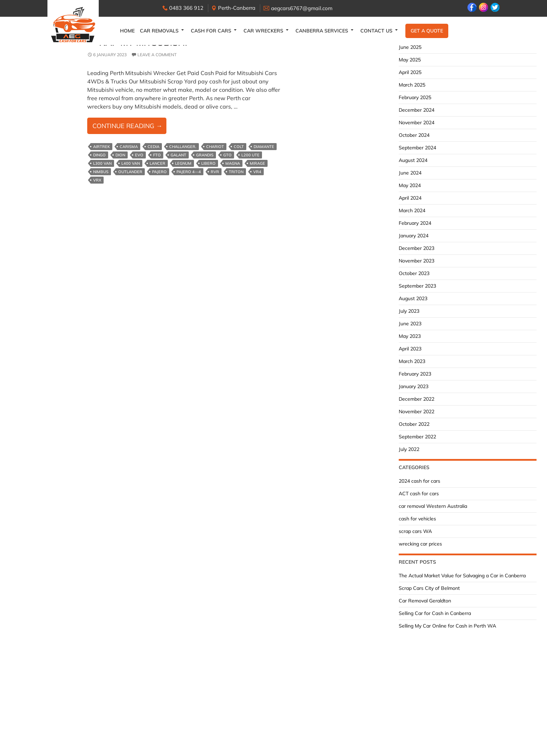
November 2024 (417, 123)
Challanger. (183, 147)
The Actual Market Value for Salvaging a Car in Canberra (462, 576)
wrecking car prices (420, 544)
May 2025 (410, 60)
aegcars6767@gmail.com (302, 8)
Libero (208, 163)
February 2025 (415, 97)
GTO (227, 155)
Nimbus (101, 172)
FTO (157, 155)
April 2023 (410, 349)
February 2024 (415, 223)
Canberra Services (322, 31)
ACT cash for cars (419, 494)
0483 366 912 (186, 8)
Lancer (158, 163)
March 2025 (412, 85)
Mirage (257, 163)
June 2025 (410, 47)
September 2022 (417, 437)
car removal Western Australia (433, 506)
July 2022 (409, 449)
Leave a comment (157, 55)
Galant (178, 155)
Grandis (205, 155)
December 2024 (417, 110)
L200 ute (250, 155)
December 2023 (417, 248)
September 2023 (417, 286)
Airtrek (102, 147)
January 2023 (414, 386)
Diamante (264, 147)
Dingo (99, 155)
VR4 (257, 172)
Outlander (130, 172)
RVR (215, 172)
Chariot (215, 147)
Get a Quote (427, 31)
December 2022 (417, 399)
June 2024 (410, 173)
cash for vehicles (417, 519)
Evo (139, 155)
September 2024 (417, 148)
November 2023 (417, 261)
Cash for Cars (211, 31)
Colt (239, 147)
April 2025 (410, 72)
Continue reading (129, 127)
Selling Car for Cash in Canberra (435, 613)
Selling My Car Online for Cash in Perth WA (447, 626)
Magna (233, 163)
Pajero (159, 172)
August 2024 (413, 160)
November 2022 (417, 412)
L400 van (131, 163)
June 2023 (410, 324)
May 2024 (410, 185)
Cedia (153, 147)
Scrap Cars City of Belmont (429, 588)
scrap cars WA (415, 531)
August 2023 (413, 298)
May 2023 (410, 336)
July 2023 (409, 311)
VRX (97, 180)
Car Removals (159, 31)
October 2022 (414, 424)
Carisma (129, 147)
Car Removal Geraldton (425, 601)
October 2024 (414, 135)
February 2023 (415, 374)
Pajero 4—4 (189, 172)
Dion (120, 155)
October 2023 (414, 273)
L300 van (102, 163)
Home (127, 31)
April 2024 (410, 198)
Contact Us (376, 31)
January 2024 (414, 236)
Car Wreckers (263, 31)
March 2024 (412, 210)
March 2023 (412, 361)
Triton (236, 172)
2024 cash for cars (419, 481)
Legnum (183, 163)
